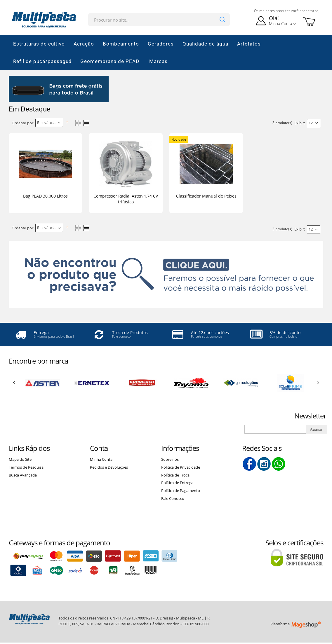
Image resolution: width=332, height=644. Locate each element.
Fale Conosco (173, 498)
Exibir (299, 123)
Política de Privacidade (181, 467)
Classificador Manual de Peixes (206, 196)
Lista (86, 123)
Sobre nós (170, 459)
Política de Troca (175, 475)
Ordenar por (22, 123)
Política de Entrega (177, 483)
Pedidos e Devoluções (109, 467)
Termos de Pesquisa (26, 467)
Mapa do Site (20, 459)
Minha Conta (101, 459)
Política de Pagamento (181, 491)
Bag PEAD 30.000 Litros (45, 196)
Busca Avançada (23, 475)
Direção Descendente (68, 123)
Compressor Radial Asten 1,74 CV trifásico (126, 199)
